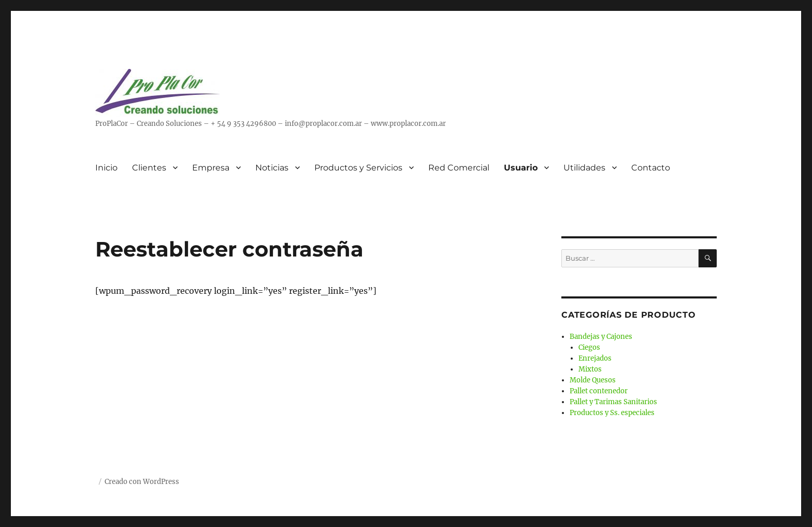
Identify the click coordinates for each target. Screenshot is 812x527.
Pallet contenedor (599, 391)
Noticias (272, 168)
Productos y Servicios (358, 168)
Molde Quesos (593, 380)
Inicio (106, 168)
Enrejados (595, 358)
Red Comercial (459, 168)
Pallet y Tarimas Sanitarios (613, 402)
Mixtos (590, 369)
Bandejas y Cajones (601, 337)
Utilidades (584, 168)
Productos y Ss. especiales (612, 413)
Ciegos (589, 347)
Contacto (651, 168)
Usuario (521, 168)
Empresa (211, 168)
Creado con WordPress (142, 482)
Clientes (149, 168)
